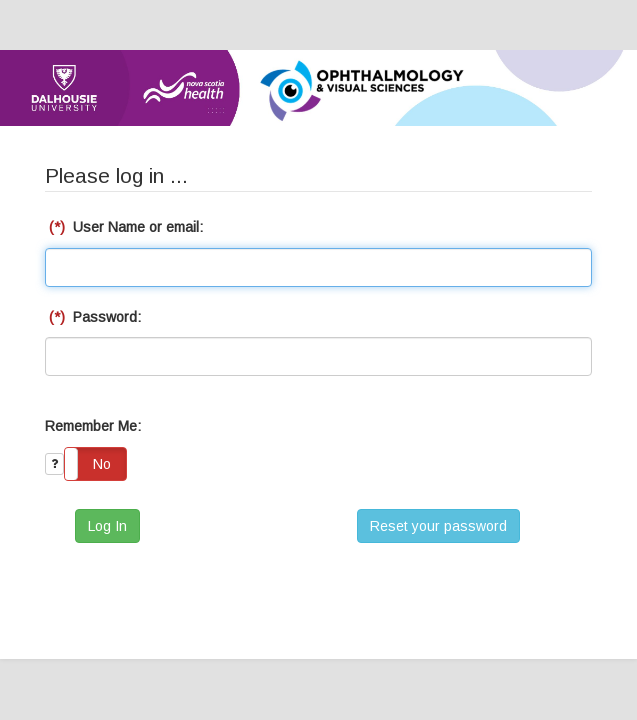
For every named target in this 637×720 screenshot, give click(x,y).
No (102, 464)
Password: (93, 317)
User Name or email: (124, 227)
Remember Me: (93, 426)
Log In (107, 526)
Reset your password (438, 526)
